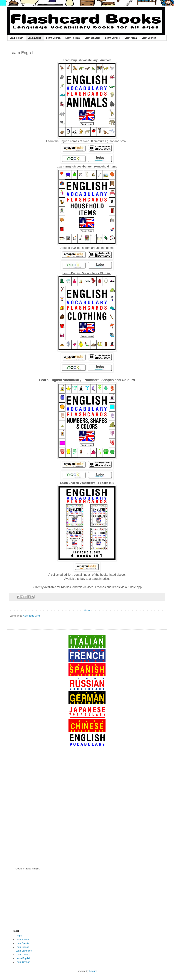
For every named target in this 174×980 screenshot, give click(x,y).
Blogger (93, 971)
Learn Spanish (149, 38)
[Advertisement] (87, 782)
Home (87, 610)
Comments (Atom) (32, 616)
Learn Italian (131, 38)
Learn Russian (72, 38)
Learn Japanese (93, 38)
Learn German (53, 38)
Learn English (35, 38)
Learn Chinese (113, 38)
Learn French (16, 38)
